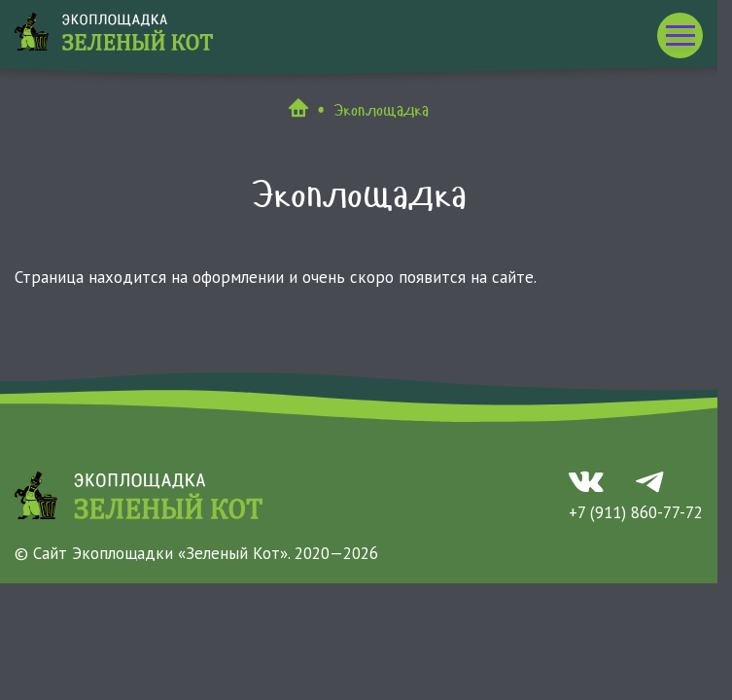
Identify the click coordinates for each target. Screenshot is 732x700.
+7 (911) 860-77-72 (636, 512)
